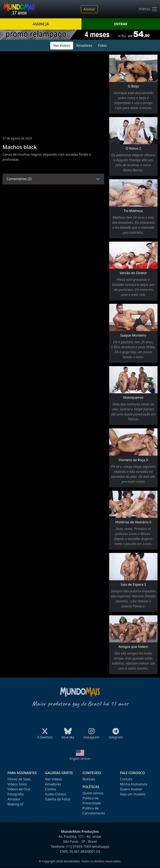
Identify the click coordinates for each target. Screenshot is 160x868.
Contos (51, 789)
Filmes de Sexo (19, 779)
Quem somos (93, 793)
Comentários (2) (19, 179)
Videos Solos (17, 784)
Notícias (89, 779)
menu (148, 9)
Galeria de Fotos (58, 799)
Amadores (84, 45)
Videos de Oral (19, 789)
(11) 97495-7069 (79, 847)
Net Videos (62, 45)
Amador (14, 799)
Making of (15, 804)
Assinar (89, 9)
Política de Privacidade (92, 801)
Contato (126, 779)
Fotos (102, 45)
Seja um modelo (133, 794)
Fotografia (16, 794)
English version (80, 759)
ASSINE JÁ (41, 24)
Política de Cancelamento (94, 811)
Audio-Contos (56, 794)
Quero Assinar (131, 789)
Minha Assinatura (134, 784)
